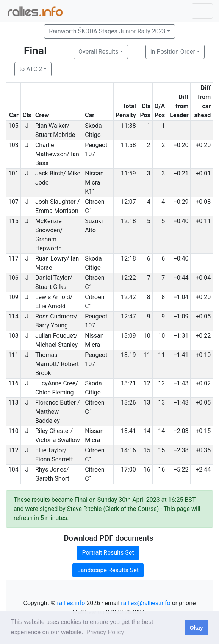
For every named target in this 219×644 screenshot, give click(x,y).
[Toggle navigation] (202, 11)
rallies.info (71, 603)
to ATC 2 (31, 69)
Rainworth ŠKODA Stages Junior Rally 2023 (107, 31)
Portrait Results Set (108, 553)
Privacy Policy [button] (105, 632)
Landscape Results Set (108, 570)
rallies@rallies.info (145, 603)
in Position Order (173, 52)
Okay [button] (196, 628)
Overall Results (99, 52)
